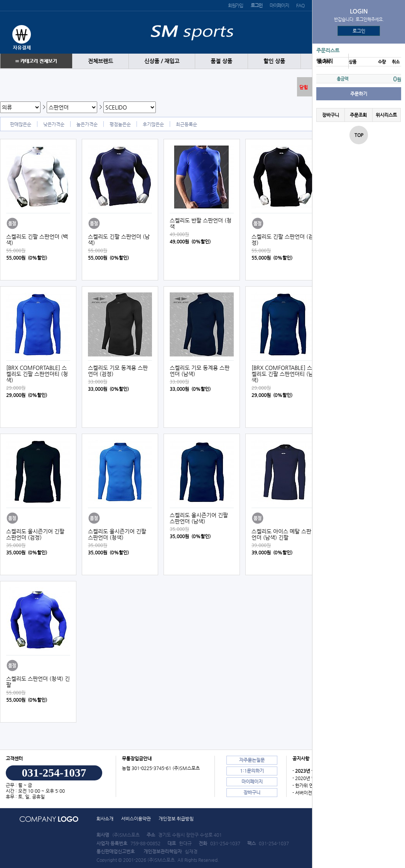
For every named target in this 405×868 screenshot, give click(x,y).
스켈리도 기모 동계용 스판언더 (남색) (200, 371)
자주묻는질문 (252, 760)
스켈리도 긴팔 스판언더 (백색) (37, 240)
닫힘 (304, 87)
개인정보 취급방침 (176, 819)
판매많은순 (21, 124)
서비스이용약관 (136, 819)
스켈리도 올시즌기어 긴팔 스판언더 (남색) (199, 518)
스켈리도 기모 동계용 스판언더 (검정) (118, 371)
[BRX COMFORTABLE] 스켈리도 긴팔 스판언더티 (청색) (37, 374)
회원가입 (235, 5)
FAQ (300, 5)
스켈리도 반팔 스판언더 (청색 (201, 223)
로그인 (359, 31)
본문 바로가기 (0, 0)
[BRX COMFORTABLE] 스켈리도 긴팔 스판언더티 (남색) (282, 374)
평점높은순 (120, 124)
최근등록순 (186, 124)
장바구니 (331, 115)
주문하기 (359, 94)
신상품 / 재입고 (162, 61)
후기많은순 (153, 124)
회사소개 (105, 819)
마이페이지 (279, 5)
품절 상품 (221, 61)
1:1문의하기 (252, 771)
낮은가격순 (54, 124)
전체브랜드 (100, 61)
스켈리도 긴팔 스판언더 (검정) (282, 240)
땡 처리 (325, 61)
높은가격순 (87, 124)
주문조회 (358, 115)
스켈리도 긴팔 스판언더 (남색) (119, 240)
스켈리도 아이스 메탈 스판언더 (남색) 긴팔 (281, 534)
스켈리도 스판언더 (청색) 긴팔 (38, 682)
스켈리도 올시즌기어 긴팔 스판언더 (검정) (35, 534)
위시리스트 (386, 115)
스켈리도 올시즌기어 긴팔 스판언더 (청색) (117, 534)
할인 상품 (274, 61)
